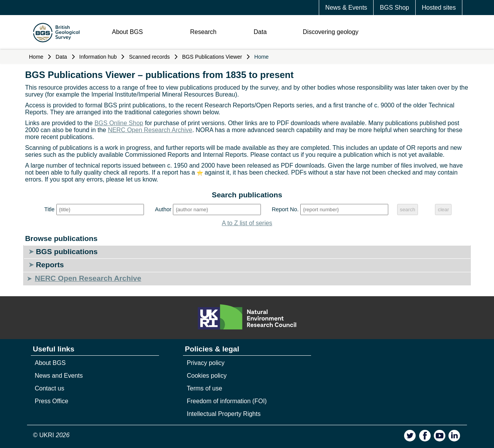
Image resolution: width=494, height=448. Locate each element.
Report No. (285, 209)
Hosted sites (439, 8)
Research (203, 32)
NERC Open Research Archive (150, 130)
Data (260, 32)
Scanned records (149, 57)
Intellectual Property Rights (224, 414)
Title (50, 209)
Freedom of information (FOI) (227, 401)
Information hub (98, 57)
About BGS (127, 32)
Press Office (52, 401)
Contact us (49, 388)
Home (36, 57)
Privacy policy (206, 363)
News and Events (59, 376)
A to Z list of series (247, 223)
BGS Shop (394, 8)
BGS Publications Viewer (212, 57)
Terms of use (205, 388)
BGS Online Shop (119, 123)
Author (163, 209)
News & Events (346, 8)
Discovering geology (331, 32)
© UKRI (52, 435)
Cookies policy (207, 376)
